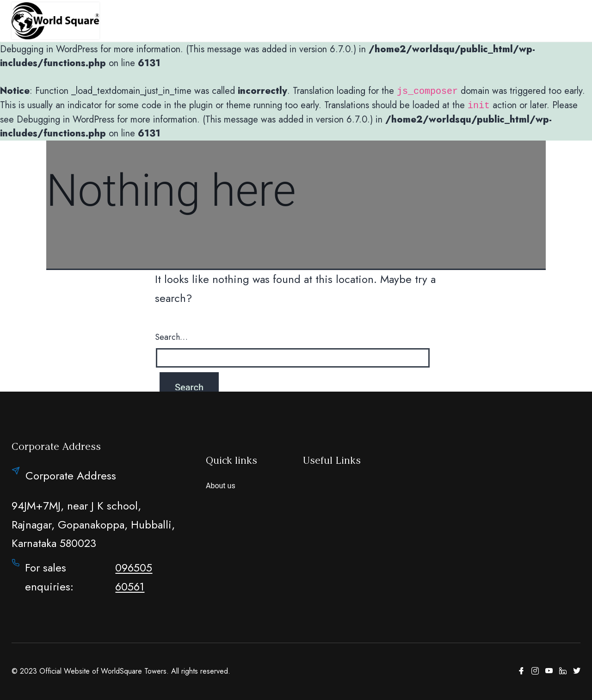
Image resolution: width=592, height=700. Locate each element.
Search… (171, 337)
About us (221, 486)
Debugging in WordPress (49, 49)
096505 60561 (134, 577)
